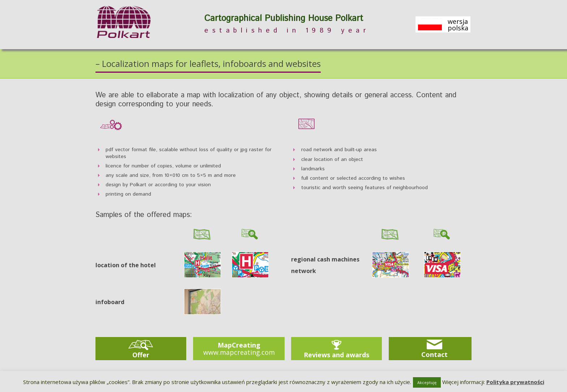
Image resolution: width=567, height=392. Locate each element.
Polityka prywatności (515, 382)
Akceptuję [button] (427, 382)
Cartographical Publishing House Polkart (284, 19)
